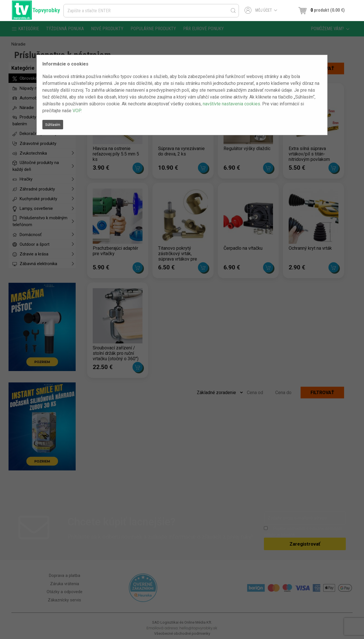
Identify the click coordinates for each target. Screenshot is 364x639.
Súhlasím (53, 125)
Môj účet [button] (261, 10)
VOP (77, 111)
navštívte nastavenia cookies (231, 104)
